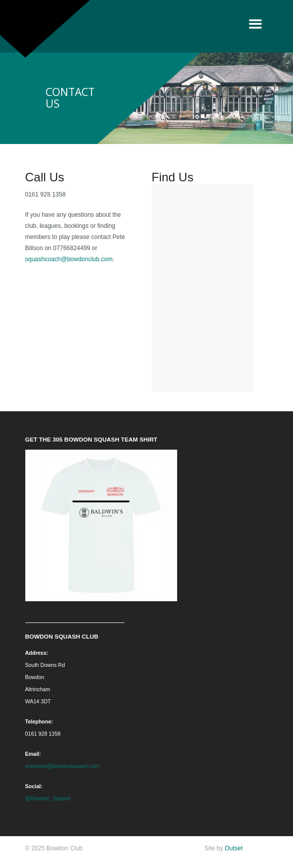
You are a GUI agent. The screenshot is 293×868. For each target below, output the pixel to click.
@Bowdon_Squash (48, 798)
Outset (234, 848)
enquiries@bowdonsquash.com (62, 766)
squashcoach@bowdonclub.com (69, 259)
